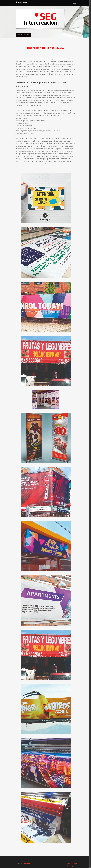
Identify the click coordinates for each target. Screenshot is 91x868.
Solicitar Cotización (23, 35)
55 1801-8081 (22, 2)
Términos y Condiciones (74, 864)
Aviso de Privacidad (69, 864)
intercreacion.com (25, 863)
